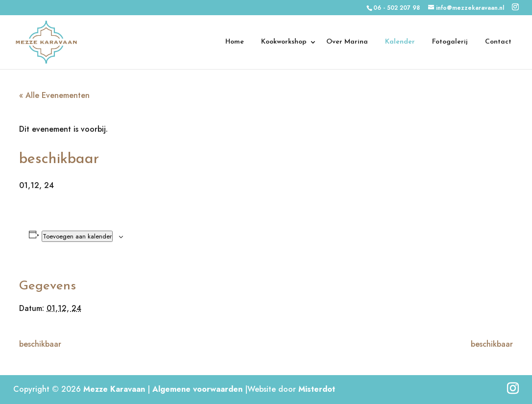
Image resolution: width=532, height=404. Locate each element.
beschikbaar (40, 344)
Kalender (400, 42)
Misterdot (317, 389)
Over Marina (347, 42)
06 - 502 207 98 (397, 8)
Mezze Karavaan (114, 389)
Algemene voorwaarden (197, 389)
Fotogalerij (450, 42)
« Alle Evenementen (54, 95)
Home (235, 42)
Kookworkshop (284, 42)
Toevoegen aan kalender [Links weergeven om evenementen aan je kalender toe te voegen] (77, 236)
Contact (498, 42)
